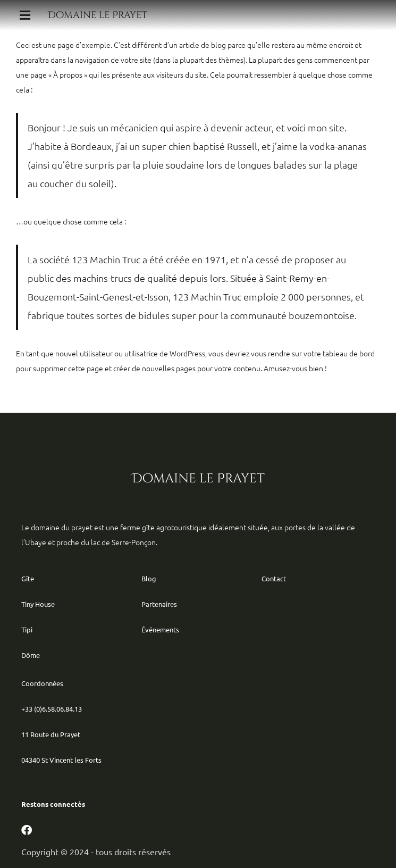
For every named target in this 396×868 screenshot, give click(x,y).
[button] (25, 15)
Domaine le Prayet (98, 15)
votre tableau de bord (339, 353)
